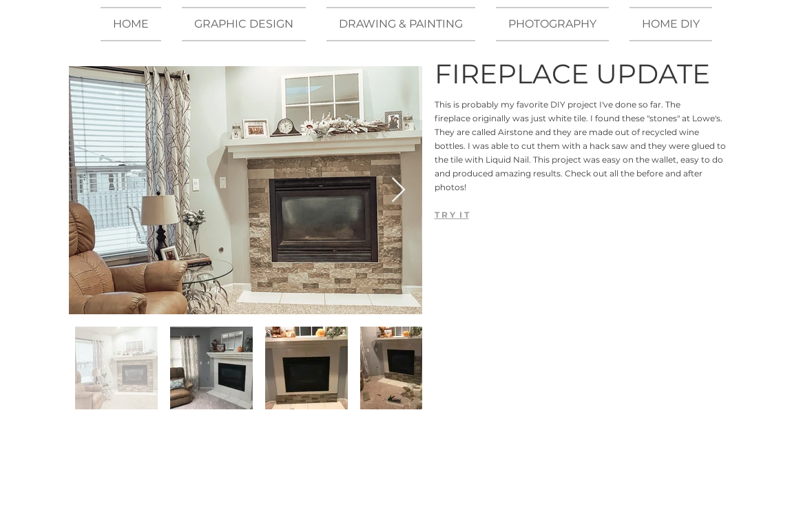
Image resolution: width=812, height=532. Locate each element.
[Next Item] (398, 191)
